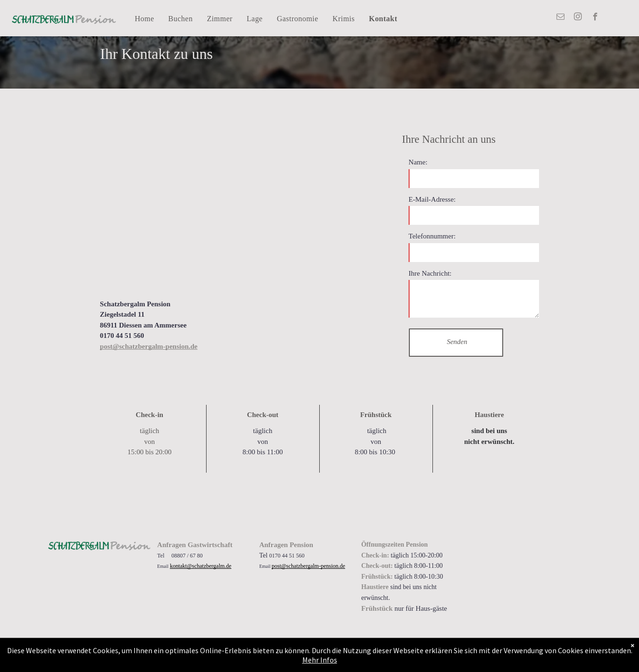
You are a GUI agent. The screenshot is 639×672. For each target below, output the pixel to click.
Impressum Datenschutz (213, 648)
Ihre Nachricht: (430, 273)
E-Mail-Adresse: (432, 199)
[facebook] (595, 18)
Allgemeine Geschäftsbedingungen (141, 648)
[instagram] (578, 18)
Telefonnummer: (432, 236)
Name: (418, 162)
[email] (560, 18)
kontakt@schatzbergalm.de (200, 566)
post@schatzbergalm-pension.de (308, 566)
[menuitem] (145, 19)
